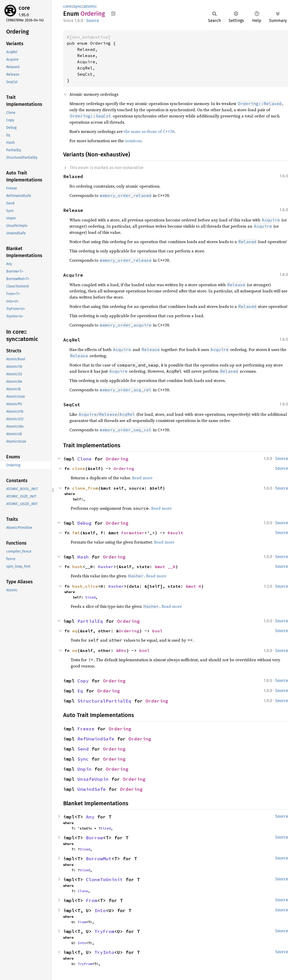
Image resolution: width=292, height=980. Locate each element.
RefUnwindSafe (96, 739)
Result (175, 533)
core (24, 8)
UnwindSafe (92, 789)
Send (83, 749)
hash (77, 567)
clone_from (85, 488)
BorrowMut (99, 859)
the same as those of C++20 (149, 131)
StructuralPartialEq (104, 701)
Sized (90, 597)
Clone (84, 459)
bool (157, 631)
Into (100, 910)
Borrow (94, 838)
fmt (76, 533)
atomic (90, 6)
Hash (83, 557)
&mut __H (165, 567)
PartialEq (90, 621)
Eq (80, 691)
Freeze (86, 729)
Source (93, 21)
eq (75, 631)
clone (79, 468)
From (92, 900)
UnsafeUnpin (93, 779)
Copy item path (113, 13)
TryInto (104, 952)
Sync (83, 759)
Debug (84, 523)
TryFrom (104, 931)
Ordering (117, 459)
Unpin (84, 769)
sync (78, 6)
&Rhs (121, 650)
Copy (83, 681)
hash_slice (85, 586)
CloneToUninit (104, 879)
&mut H (193, 586)
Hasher (106, 567)
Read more (142, 478)
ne (75, 650)
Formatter (133, 533)
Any (90, 817)
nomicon (133, 141)
